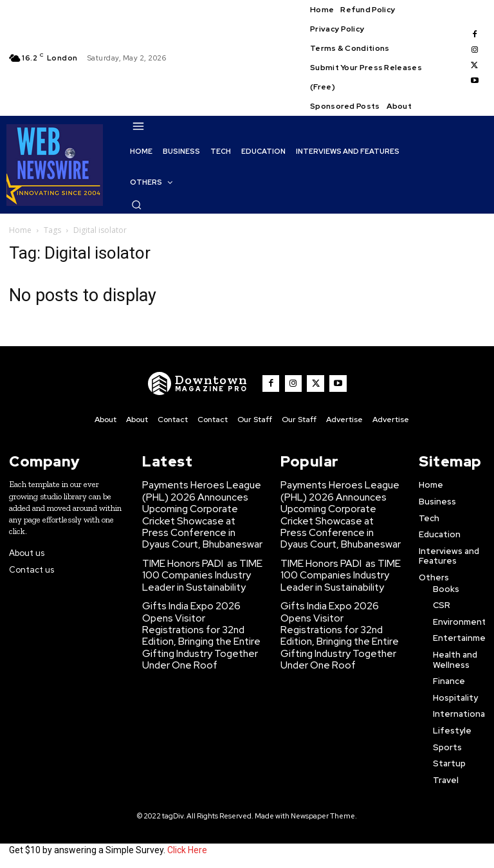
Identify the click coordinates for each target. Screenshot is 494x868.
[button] (136, 205)
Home (20, 230)
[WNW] (204, 383)
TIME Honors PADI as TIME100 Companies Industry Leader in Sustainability (201, 562)
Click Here (187, 847)
